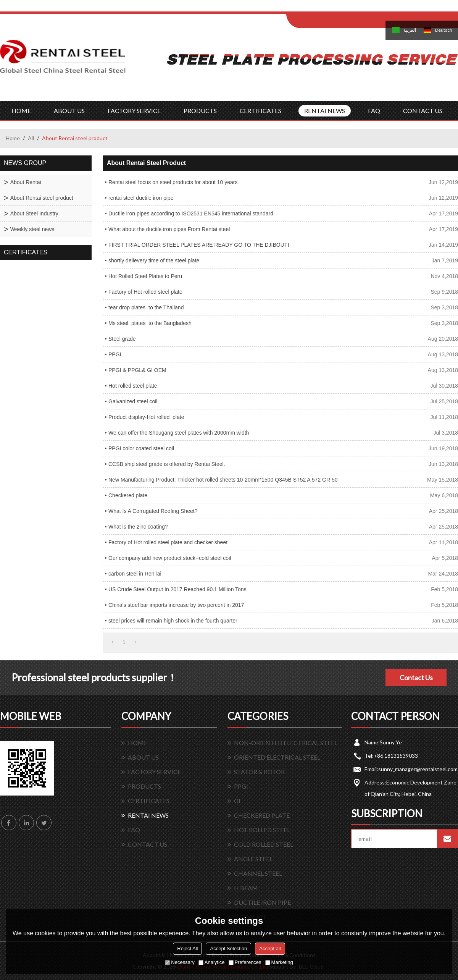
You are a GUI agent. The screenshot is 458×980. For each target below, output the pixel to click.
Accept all (270, 948)
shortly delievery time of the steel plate (154, 260)
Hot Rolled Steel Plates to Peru (145, 276)
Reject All (187, 948)
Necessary (180, 962)
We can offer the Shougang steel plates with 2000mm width (179, 433)
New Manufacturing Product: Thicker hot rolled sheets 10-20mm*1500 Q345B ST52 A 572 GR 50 (223, 480)
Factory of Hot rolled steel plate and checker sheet (168, 542)
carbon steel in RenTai (135, 574)
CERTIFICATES (260, 111)
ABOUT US (69, 111)
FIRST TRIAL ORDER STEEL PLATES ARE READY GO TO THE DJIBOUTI (199, 245)
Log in (333, 8)
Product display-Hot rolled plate (146, 417)
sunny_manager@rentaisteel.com (418, 769)
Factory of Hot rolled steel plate (145, 292)
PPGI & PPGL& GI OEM (137, 370)
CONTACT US (423, 111)
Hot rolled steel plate (133, 386)
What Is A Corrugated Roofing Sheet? (153, 511)
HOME (21, 111)
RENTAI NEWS (325, 111)
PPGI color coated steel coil (141, 448)
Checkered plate (128, 495)
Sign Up (350, 8)
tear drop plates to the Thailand (146, 307)
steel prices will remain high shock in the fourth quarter (173, 621)
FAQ (374, 111)
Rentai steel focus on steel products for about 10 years (173, 182)
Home (13, 138)
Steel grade (122, 339)
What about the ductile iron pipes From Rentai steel (169, 229)
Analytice (212, 962)
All (31, 138)
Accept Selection (228, 948)
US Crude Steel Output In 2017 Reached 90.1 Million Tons (177, 589)
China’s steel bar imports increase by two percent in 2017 (176, 605)
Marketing (279, 962)
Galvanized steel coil (133, 401)
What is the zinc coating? (138, 527)
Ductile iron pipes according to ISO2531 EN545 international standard (191, 213)
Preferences (245, 962)
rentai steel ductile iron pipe (141, 198)
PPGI (115, 354)
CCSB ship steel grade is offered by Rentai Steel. (167, 464)
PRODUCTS (200, 111)
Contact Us (416, 678)
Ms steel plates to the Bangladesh (150, 323)
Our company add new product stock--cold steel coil (170, 558)
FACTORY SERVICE (134, 111)
